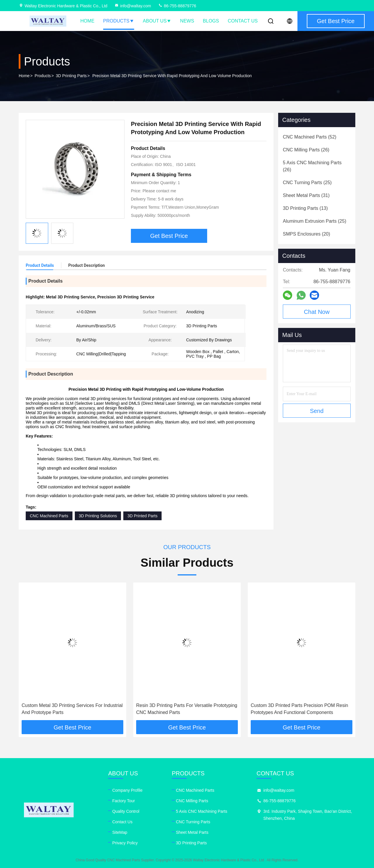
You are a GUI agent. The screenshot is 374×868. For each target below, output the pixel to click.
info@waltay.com (133, 6)
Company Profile (127, 790)
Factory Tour (124, 801)
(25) (307, 183)
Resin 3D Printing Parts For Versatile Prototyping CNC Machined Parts (187, 709)
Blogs (211, 21)
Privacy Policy (125, 843)
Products (119, 21)
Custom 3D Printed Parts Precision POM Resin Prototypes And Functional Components (299, 709)
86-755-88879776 (177, 6)
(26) (306, 150)
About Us (157, 21)
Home (87, 21)
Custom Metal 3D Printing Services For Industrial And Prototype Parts (72, 709)
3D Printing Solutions (98, 516)
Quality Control (126, 811)
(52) (310, 137)
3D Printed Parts (142, 516)
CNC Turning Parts (193, 822)
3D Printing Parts (71, 76)
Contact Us (243, 21)
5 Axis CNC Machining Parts (202, 811)
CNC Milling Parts (192, 801)
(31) (306, 195)
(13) (305, 208)
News (187, 21)
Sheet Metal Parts (192, 832)
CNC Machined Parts (49, 516)
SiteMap (120, 832)
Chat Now (317, 312)
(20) (307, 234)
